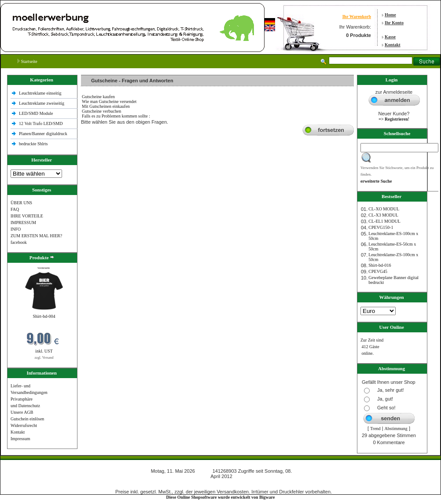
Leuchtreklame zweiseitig (42, 103)
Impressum (20, 439)
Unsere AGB (22, 412)
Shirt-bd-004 (44, 316)
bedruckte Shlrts (33, 144)
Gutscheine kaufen (98, 97)
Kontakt (393, 45)
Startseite (28, 61)
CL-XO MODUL (384, 209)
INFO (16, 229)
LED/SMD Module (36, 113)
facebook (19, 242)
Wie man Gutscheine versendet (109, 101)
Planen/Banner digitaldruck (43, 134)
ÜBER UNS (21, 203)
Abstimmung (396, 429)
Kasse (390, 37)
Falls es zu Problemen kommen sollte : (116, 116)
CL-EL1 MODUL (384, 221)
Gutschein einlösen (27, 419)
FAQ (15, 209)
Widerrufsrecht (24, 425)
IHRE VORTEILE (27, 216)
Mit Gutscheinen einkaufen (106, 106)
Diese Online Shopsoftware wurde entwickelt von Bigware (221, 497)
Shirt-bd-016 (380, 265)
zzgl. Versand (44, 358)
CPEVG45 (378, 271)
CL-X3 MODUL (383, 215)
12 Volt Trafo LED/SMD (41, 123)
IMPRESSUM (23, 223)
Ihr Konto (394, 23)
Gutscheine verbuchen (101, 111)
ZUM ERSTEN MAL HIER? (36, 236)
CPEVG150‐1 (381, 227)
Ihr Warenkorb (357, 17)
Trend (375, 429)
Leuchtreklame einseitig (41, 93)
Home (390, 15)
